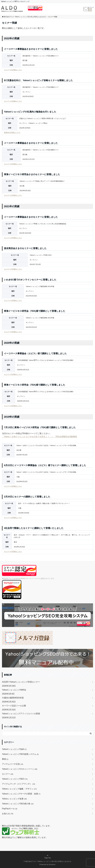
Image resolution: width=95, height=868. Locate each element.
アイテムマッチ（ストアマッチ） (19, 784)
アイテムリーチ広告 (13, 764)
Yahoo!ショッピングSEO (15, 779)
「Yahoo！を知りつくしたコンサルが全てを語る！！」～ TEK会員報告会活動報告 (40, 437)
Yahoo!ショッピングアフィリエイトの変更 (21, 714)
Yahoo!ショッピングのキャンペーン (20, 769)
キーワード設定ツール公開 (14, 706)
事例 (5, 759)
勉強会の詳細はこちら (12, 132)
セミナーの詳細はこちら (13, 70)
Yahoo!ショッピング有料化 (14, 690)
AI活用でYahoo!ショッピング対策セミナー (21, 682)
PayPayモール (10, 809)
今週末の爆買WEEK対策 (13, 698)
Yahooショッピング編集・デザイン (19, 789)
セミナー (8, 774)
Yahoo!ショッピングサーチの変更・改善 (21, 794)
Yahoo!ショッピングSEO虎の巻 (18, 804)
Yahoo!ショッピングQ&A (14, 749)
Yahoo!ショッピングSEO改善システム (20, 754)
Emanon (52, 865)
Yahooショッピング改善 (14, 799)
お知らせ (8, 814)
